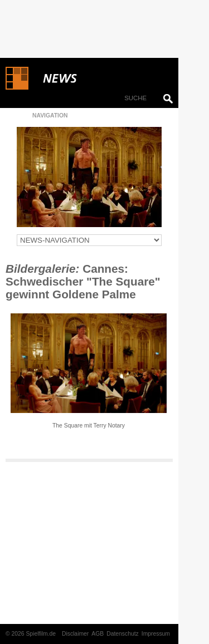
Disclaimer (75, 634)
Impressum (156, 634)
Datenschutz (123, 634)
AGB (98, 634)
